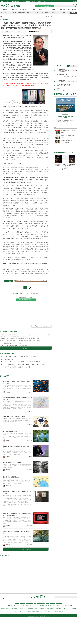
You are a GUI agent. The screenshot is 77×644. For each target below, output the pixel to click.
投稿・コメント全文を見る (42, 326)
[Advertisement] (26, 573)
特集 (6, 605)
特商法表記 (61, 612)
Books (71, 605)
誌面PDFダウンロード (61, 609)
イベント (57, 605)
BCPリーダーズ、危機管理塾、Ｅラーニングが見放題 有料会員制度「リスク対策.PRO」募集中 (26, 1)
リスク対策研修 (30, 609)
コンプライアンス (43, 10)
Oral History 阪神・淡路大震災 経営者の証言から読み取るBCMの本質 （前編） (20, 339)
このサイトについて (17, 612)
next (30, 287)
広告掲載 (73, 13)
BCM (37, 293)
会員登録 (3, 609)
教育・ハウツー (32, 605)
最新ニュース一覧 (12, 13)
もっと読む (26, 348)
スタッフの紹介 (56, 612)
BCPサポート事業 (22, 609)
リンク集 (67, 605)
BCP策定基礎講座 (9, 359)
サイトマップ (24, 612)
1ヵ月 (75, 66)
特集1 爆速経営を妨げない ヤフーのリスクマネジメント (14, 343)
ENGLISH (50, 612)
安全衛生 (53, 10)
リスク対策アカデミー (71, 609)
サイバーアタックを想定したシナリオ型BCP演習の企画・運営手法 (21, 357)
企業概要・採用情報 (35, 612)
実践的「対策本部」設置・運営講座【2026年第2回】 (17, 367)
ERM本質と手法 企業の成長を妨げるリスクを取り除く (14, 345)
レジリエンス (59, 603)
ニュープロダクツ (46, 13)
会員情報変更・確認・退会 (11, 609)
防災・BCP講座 (72, 10)
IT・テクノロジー (24, 10)
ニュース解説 (4, 13)
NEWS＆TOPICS (11, 605)
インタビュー (37, 13)
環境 (34, 10)
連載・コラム (54, 13)
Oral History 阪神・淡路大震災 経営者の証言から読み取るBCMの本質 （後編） (20, 341)
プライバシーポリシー (44, 612)
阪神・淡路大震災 (31, 293)
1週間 (72, 66)
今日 (69, 66)
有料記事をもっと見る (26, 549)
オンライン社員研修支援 (50, 609)
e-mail (37, 31)
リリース (62, 605)
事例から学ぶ (30, 13)
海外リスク (63, 10)
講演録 (53, 605)
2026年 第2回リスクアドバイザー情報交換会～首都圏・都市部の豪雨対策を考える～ (25, 362)
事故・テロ (14, 10)
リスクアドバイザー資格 (39, 609)
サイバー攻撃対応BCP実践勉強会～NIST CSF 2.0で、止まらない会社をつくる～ (24, 364)
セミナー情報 (62, 13)
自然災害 (5, 10)
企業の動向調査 (21, 13)
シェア (27, 31)
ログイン (75, 1)
